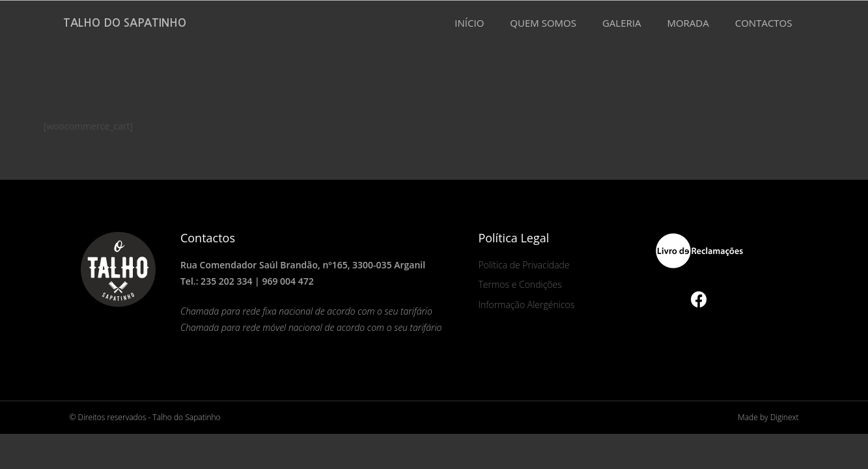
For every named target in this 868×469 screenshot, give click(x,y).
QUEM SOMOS (543, 23)
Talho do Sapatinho (125, 23)
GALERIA (622, 23)
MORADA (688, 23)
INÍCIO (469, 23)
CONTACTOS (764, 23)
